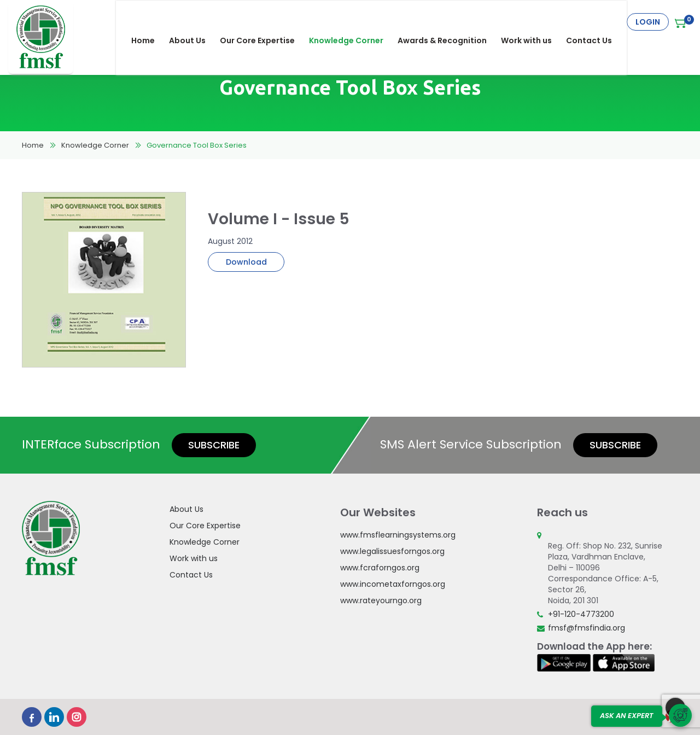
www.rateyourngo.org (381, 600)
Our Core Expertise (265, 22)
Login (648, 22)
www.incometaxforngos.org (393, 584)
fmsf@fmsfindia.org (587, 628)
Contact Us (597, 22)
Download (246, 262)
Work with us (534, 22)
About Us (195, 22)
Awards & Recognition (450, 22)
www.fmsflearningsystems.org (398, 535)
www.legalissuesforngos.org (392, 551)
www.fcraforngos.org (380, 568)
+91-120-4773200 (581, 614)
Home (151, 22)
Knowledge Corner (354, 22)
